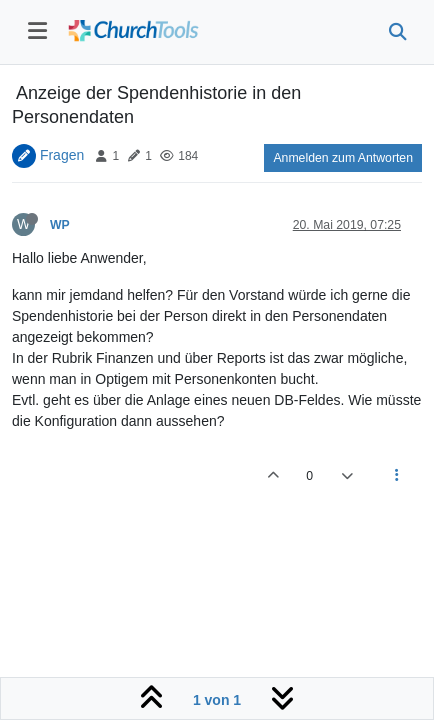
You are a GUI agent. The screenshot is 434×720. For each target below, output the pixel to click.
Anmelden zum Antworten (343, 158)
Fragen (62, 155)
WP (60, 225)
